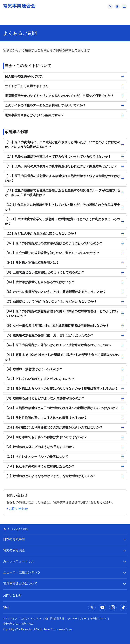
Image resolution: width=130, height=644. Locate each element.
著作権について (99, 619)
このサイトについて (31, 619)
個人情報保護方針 (55, 619)
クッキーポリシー (77, 619)
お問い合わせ (12, 595)
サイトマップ (10, 619)
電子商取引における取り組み (18, 624)
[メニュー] (110, 7)
